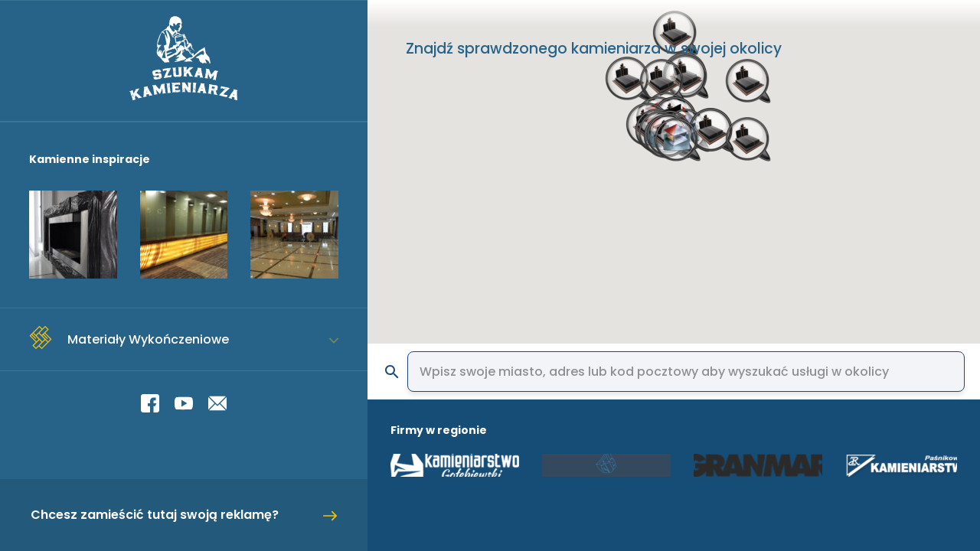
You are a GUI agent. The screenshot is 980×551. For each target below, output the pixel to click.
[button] (755, 152)
